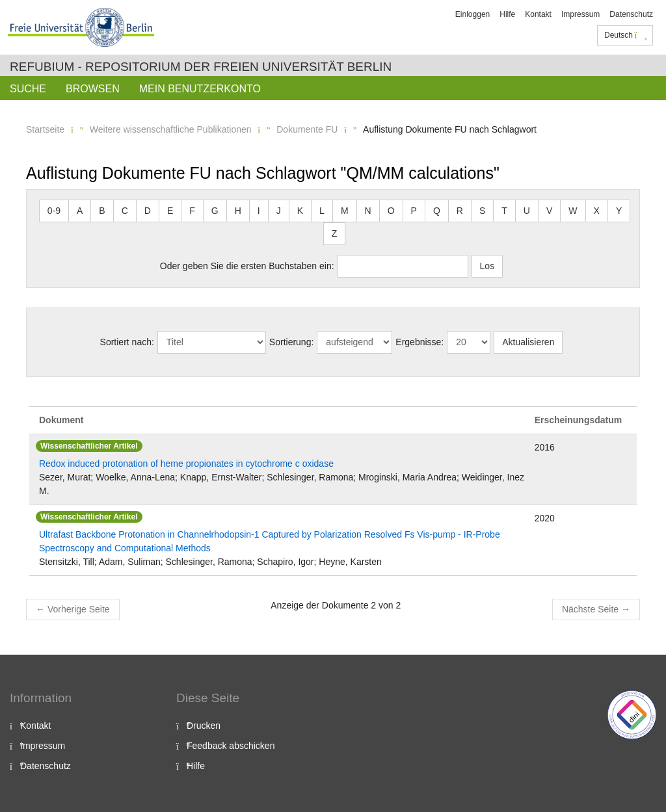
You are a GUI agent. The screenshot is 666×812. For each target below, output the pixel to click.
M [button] (345, 211)
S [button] (482, 211)
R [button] (460, 211)
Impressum (580, 14)
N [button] (368, 211)
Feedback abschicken (231, 746)
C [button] (125, 211)
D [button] (148, 211)
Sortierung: (291, 342)
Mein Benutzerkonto (200, 89)
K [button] (300, 211)
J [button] (279, 211)
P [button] (414, 211)
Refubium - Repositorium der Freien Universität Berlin (201, 67)
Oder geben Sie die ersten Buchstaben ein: (247, 266)
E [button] (170, 211)
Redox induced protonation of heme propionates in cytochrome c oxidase (186, 464)
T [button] (504, 211)
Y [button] (619, 211)
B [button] (102, 211)
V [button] (549, 211)
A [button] (80, 211)
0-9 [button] (54, 211)
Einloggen (473, 14)
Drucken (204, 726)
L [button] (322, 211)
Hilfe (507, 14)
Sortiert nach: (127, 342)
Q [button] (437, 211)
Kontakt (538, 14)
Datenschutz (631, 14)
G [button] (215, 211)
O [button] (391, 211)
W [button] (573, 211)
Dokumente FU (307, 129)
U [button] (527, 211)
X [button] (597, 211)
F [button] (192, 211)
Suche (28, 89)
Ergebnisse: (420, 342)
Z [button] (335, 233)
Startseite (45, 129)
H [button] (238, 211)
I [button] (259, 211)
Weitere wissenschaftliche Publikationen (171, 129)
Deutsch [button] (626, 35)
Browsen (93, 89)
